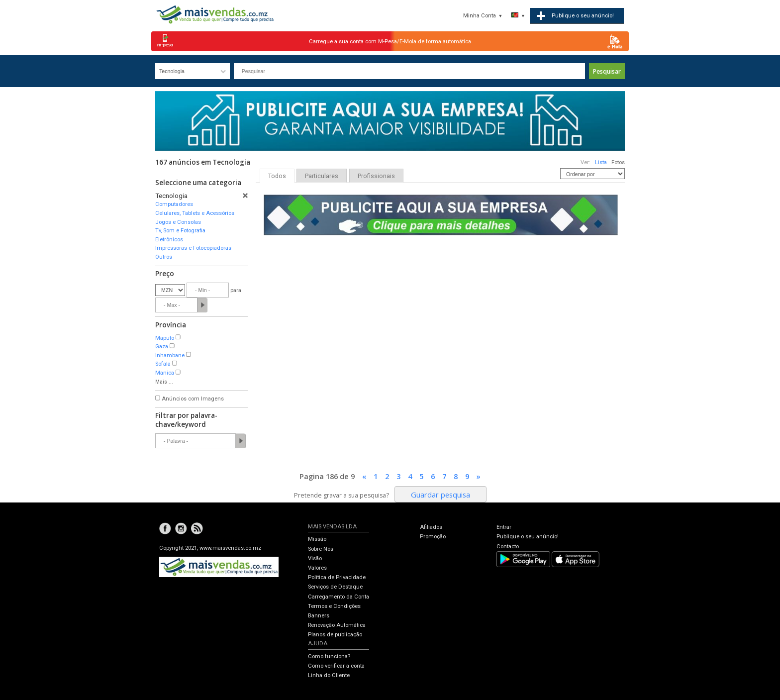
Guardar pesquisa (440, 495)
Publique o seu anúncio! (528, 537)
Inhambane (170, 355)
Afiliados (431, 527)
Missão (317, 539)
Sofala (163, 364)
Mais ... (164, 382)
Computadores (174, 204)
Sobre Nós (321, 549)
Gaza (162, 347)
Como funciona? (329, 656)
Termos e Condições (334, 606)
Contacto (508, 547)
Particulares (322, 176)
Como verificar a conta (336, 666)
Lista (601, 162)
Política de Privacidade (337, 577)
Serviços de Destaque (335, 587)
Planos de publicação (335, 635)
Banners (319, 616)
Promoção (433, 537)
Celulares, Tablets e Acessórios (195, 213)
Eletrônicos (169, 240)
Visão (315, 558)
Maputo (165, 338)
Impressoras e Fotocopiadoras (193, 248)
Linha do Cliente (329, 675)
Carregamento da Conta (339, 597)
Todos (277, 176)
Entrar (504, 527)
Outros (164, 257)
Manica (165, 373)
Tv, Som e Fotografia (180, 231)
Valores (317, 568)
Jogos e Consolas (178, 222)
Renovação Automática (337, 625)
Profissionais (376, 176)
